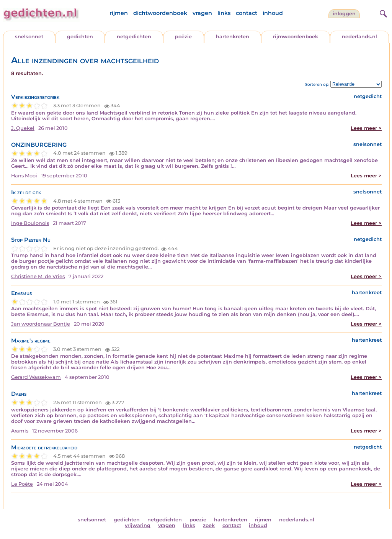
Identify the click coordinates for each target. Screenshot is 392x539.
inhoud (273, 13)
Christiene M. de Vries (38, 276)
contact (247, 13)
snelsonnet (29, 37)
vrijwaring (138, 525)
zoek (209, 525)
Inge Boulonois (30, 223)
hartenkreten (233, 37)
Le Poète (22, 484)
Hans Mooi (24, 176)
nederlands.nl (359, 37)
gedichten (80, 37)
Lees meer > (366, 128)
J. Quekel (23, 128)
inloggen (344, 14)
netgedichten (134, 37)
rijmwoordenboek (296, 37)
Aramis (20, 431)
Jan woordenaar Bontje (41, 324)
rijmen (119, 13)
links (224, 13)
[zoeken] (382, 13)
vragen (202, 13)
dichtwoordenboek (160, 13)
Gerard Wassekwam (36, 377)
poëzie (183, 37)
